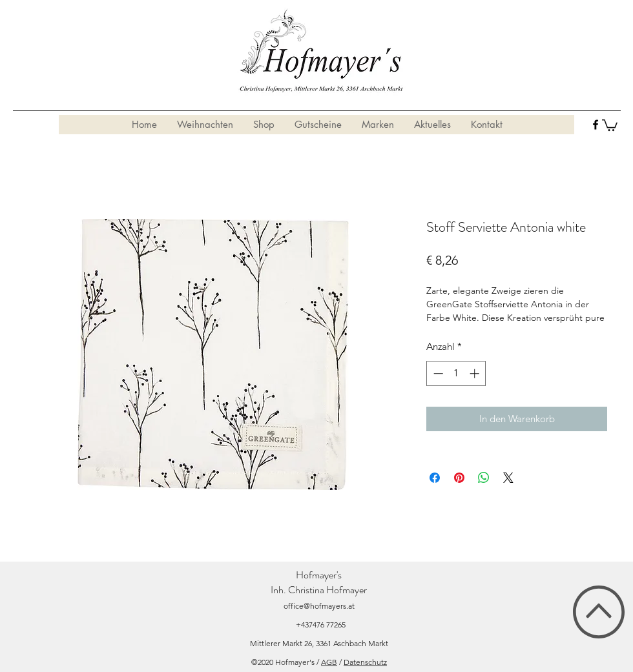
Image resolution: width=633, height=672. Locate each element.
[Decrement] (437, 373)
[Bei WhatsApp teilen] (484, 478)
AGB (329, 662)
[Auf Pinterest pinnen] (459, 478)
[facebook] (596, 125)
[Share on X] (508, 478)
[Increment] (476, 373)
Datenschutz (365, 662)
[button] (610, 125)
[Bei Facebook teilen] (435, 478)
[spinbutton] (456, 373)
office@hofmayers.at (319, 606)
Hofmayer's (319, 575)
